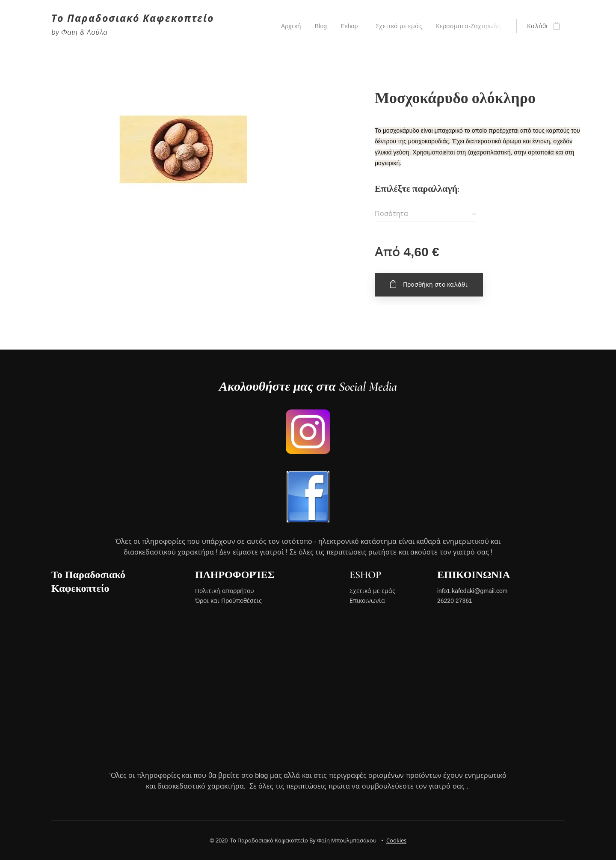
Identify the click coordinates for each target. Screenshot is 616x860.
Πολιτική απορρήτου (225, 591)
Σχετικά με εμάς (372, 591)
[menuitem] (290, 26)
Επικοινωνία (367, 601)
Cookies (396, 840)
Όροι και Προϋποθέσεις (228, 601)
